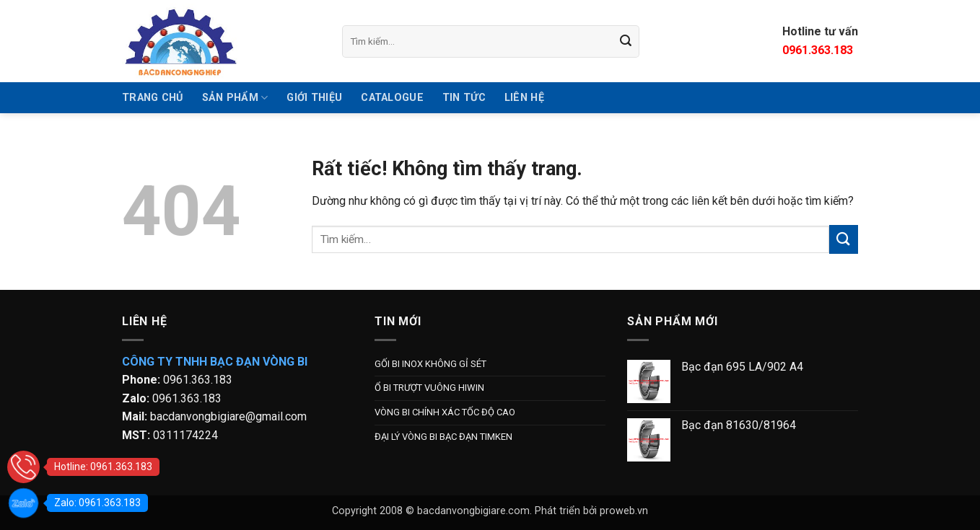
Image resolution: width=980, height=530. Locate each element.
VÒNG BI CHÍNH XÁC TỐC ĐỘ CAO (445, 412)
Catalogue (392, 98)
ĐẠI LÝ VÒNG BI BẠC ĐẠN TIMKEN (443, 437)
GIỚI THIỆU (314, 98)
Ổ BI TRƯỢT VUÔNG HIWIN (429, 388)
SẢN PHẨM (235, 98)
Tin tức (464, 98)
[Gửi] (626, 41)
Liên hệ (524, 98)
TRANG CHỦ (153, 98)
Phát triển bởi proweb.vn (591, 511)
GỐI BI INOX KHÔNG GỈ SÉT (430, 364)
